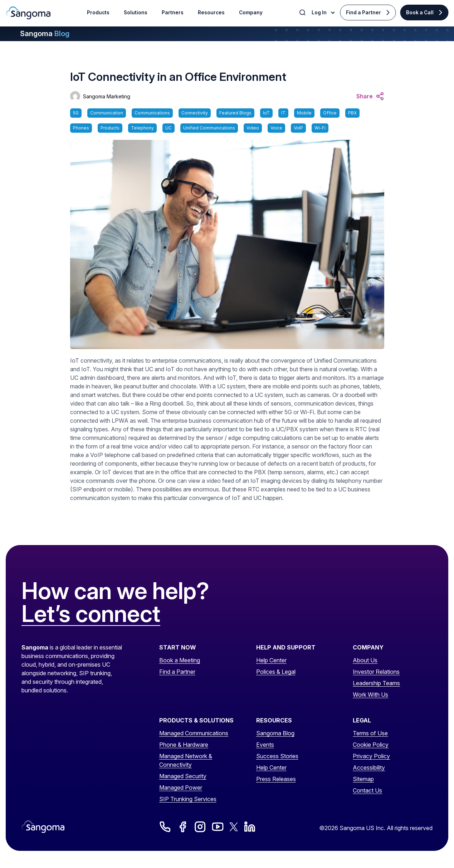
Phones (81, 128)
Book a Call (420, 13)
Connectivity (195, 113)
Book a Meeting (180, 660)
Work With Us (370, 695)
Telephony (142, 128)
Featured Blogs (235, 113)
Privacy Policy (371, 756)
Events (265, 745)
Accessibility (369, 768)
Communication (107, 113)
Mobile (304, 113)
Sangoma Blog (275, 733)
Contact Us (367, 790)
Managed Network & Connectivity (186, 760)
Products (110, 128)
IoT (266, 113)
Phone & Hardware (184, 745)
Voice (276, 128)
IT (283, 113)
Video (253, 128)
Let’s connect (91, 614)
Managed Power (181, 788)
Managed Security (183, 776)
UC (169, 128)
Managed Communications (194, 733)
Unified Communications (209, 128)
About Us (365, 660)
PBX (352, 113)
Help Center (271, 660)
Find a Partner (363, 13)
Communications (152, 113)
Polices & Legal (276, 672)
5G (76, 113)
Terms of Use (370, 733)
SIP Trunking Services (188, 799)
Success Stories (277, 756)
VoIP (298, 128)
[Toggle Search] (303, 13)
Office (330, 113)
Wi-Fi (320, 128)
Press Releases (276, 779)
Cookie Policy (371, 745)
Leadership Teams (376, 683)
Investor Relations (376, 672)
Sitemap (363, 779)
